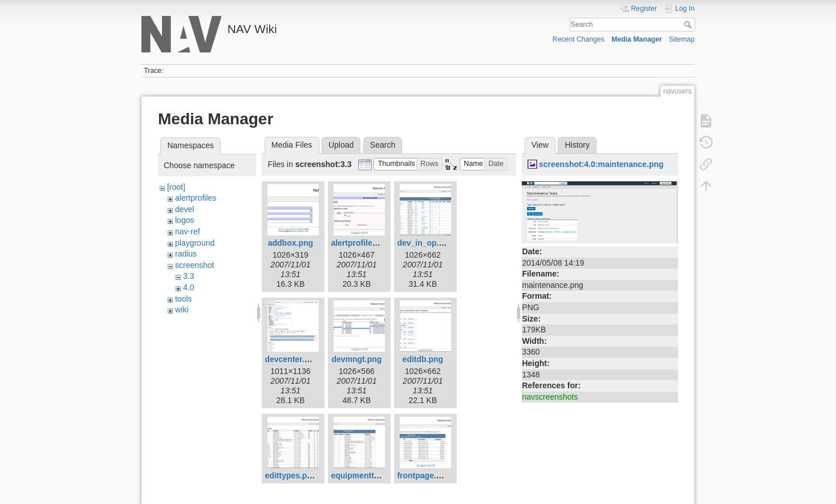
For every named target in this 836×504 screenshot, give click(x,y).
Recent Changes (579, 39)
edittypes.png (291, 475)
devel (184, 209)
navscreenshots (550, 397)
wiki (182, 310)
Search (689, 25)
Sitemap (682, 39)
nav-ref (188, 231)
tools (184, 299)
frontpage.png (424, 475)
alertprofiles (196, 198)
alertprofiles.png (362, 243)
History (577, 145)
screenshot (194, 265)
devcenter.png (292, 359)
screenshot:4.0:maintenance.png (601, 164)
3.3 (188, 276)
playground (195, 243)
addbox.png (291, 243)
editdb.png (423, 359)
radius (186, 254)
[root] (176, 187)
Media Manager (637, 39)
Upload (341, 145)
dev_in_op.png (425, 243)
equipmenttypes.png (370, 475)
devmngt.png (356, 359)
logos (184, 220)
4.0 (188, 287)
